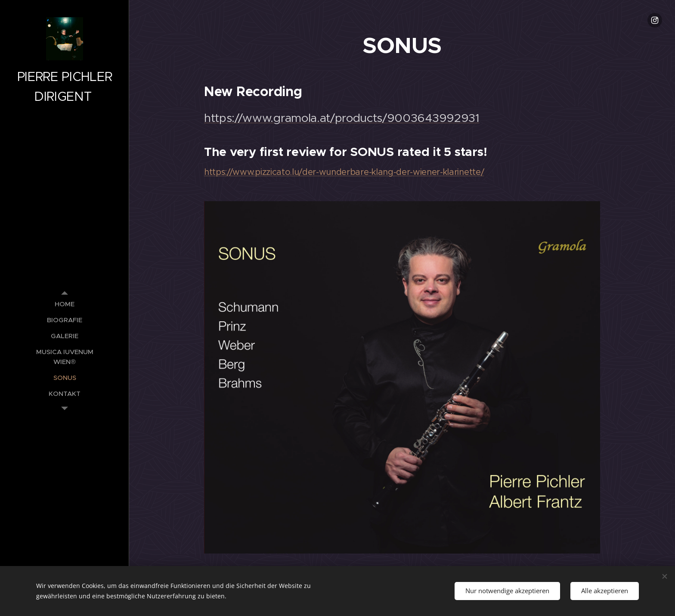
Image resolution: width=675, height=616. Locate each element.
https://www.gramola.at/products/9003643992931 (342, 118)
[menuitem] (65, 304)
